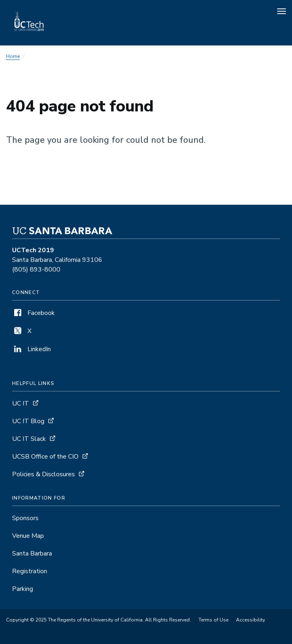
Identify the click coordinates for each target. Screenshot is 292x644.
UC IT (21, 403)
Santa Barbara (32, 553)
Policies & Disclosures (43, 474)
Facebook (33, 313)
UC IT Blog (28, 421)
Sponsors (25, 518)
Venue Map (28, 536)
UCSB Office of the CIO (45, 457)
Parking (23, 589)
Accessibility (251, 620)
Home (13, 56)
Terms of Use (213, 620)
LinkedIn (31, 349)
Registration (30, 571)
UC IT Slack (29, 439)
